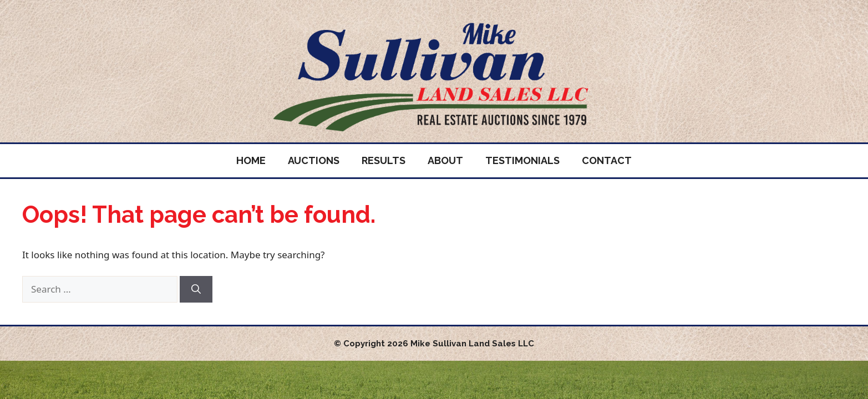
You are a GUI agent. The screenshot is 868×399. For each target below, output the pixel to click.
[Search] (196, 289)
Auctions (314, 160)
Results (384, 160)
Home (251, 160)
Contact (607, 160)
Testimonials (522, 160)
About (445, 160)
